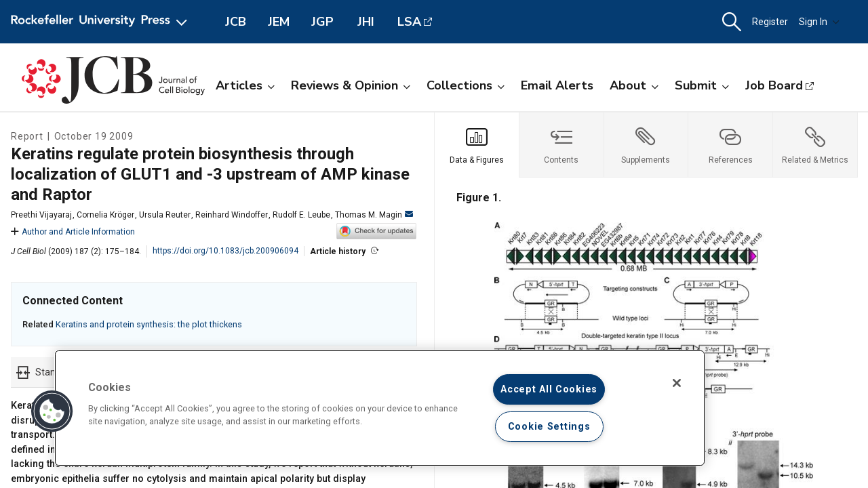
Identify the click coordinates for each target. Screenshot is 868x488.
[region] (380, 408)
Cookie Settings (549, 427)
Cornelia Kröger (105, 215)
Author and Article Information (73, 232)
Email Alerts (557, 85)
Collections (466, 85)
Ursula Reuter (165, 215)
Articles (245, 85)
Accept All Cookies (549, 389)
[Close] (677, 383)
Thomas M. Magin (374, 215)
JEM (279, 22)
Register (770, 22)
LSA (409, 22)
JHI (366, 22)
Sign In (819, 22)
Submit (702, 85)
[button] (732, 22)
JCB (236, 22)
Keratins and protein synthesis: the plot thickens (149, 324)
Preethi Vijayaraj (41, 215)
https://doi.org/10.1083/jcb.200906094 (225, 251)
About (634, 85)
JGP (322, 22)
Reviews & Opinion (351, 85)
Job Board (774, 85)
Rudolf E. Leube (301, 215)
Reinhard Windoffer (232, 215)
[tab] (477, 145)
